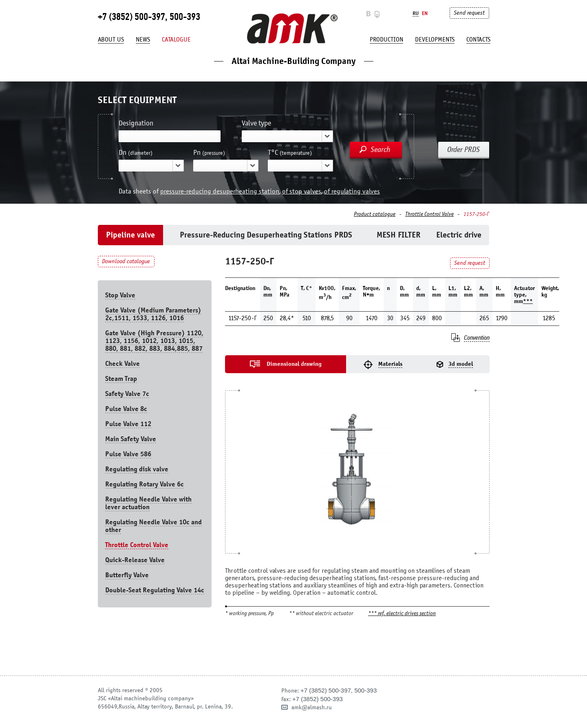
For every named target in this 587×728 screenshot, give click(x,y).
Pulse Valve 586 (128, 454)
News (143, 40)
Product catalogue (375, 214)
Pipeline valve (130, 235)
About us (111, 40)
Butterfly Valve (127, 575)
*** (528, 301)
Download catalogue (126, 261)
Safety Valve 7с (127, 394)
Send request (469, 13)
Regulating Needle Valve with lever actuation (148, 503)
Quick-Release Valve (135, 560)
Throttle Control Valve (429, 214)
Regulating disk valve (137, 469)
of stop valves (302, 191)
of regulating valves (352, 191)
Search (381, 150)
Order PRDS (463, 150)
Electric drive (459, 235)
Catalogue (176, 40)
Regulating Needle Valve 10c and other (153, 526)
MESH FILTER (398, 235)
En (425, 13)
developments (435, 40)
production (386, 40)
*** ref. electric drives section (402, 614)
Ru (416, 13)
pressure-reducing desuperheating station (220, 191)
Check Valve (122, 364)
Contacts (478, 40)
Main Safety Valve (131, 439)
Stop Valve (120, 295)
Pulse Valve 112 (128, 424)
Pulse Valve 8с (126, 409)
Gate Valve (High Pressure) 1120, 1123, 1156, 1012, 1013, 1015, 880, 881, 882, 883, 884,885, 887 (154, 341)
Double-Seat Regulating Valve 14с (155, 590)
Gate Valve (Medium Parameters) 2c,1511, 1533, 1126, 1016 (153, 314)
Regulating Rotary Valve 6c (145, 484)
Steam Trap (121, 379)
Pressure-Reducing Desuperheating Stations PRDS (266, 235)
